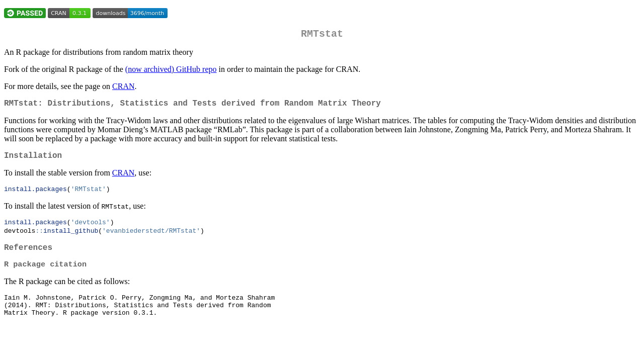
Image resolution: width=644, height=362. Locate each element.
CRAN (123, 88)
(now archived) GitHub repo (171, 71)
